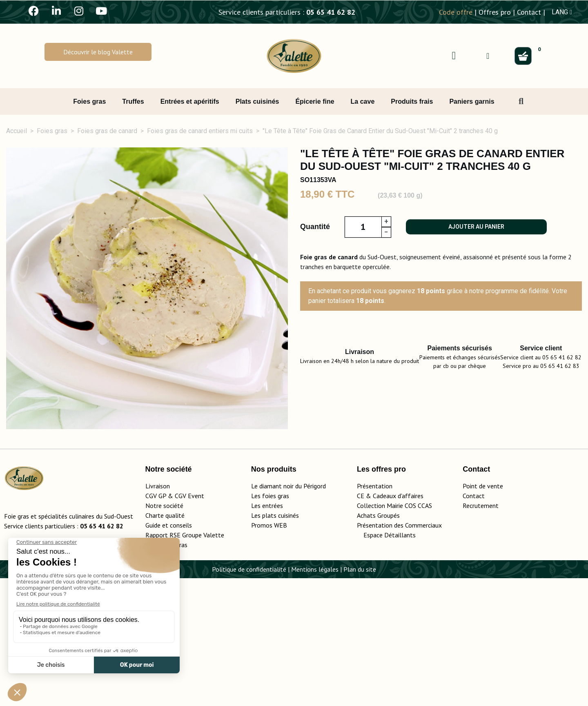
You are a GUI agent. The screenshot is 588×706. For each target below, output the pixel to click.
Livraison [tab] (533, 477)
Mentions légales (315, 697)
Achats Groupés (378, 643)
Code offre (456, 12)
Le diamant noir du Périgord (288, 614)
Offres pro (495, 12)
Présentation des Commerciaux (402, 653)
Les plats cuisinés (275, 643)
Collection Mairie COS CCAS (394, 633)
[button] (98, 52)
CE (361, 624)
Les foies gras (270, 624)
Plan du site (360, 697)
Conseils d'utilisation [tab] (377, 477)
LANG (562, 12)
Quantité (315, 227)
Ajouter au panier (476, 227)
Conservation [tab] (465, 477)
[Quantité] (363, 227)
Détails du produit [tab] (51, 477)
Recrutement (481, 633)
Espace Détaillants (390, 663)
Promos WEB (269, 653)
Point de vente (483, 614)
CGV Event (189, 624)
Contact (529, 12)
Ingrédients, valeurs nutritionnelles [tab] (166, 477)
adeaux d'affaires (400, 624)
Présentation (375, 614)
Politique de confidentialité (249, 697)
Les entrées (267, 633)
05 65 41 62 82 (331, 12)
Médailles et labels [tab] (283, 477)
